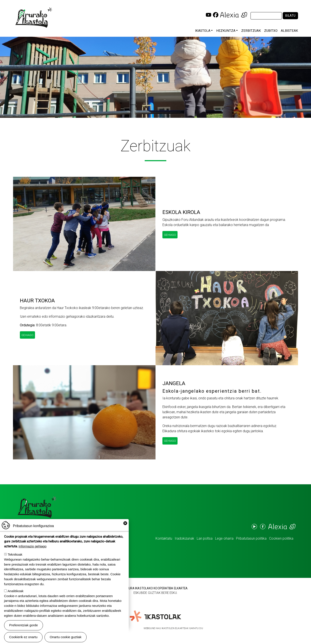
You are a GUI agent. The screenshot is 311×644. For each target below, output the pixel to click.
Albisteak (289, 31)
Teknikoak (15, 555)
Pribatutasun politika (251, 538)
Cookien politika (281, 538)
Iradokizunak (184, 538)
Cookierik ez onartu (23, 638)
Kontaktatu (164, 538)
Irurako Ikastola (33, 18)
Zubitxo (271, 31)
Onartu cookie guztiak (66, 638)
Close (125, 524)
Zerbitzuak (251, 31)
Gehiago (170, 235)
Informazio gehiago (33, 547)
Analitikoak (15, 591)
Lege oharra (224, 538)
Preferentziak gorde (24, 626)
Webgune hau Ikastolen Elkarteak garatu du (173, 628)
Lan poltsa (205, 538)
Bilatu (290, 16)
